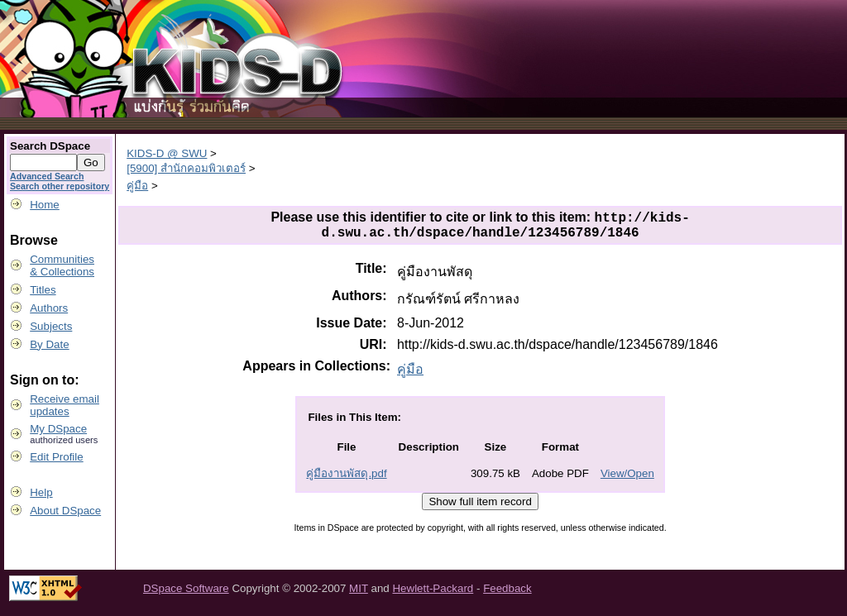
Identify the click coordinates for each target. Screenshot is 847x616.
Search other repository (60, 186)
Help (41, 492)
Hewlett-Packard (433, 594)
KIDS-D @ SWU (167, 153)
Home (45, 205)
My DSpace (58, 429)
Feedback (507, 594)
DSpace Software (186, 594)
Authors (49, 308)
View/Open (627, 479)
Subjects (51, 326)
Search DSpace (50, 146)
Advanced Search (47, 176)
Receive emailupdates (65, 405)
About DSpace (65, 511)
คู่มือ (137, 186)
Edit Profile (56, 457)
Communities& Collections (62, 265)
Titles (43, 290)
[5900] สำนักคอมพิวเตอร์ (186, 168)
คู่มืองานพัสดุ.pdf (346, 479)
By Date (49, 344)
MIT (359, 594)
